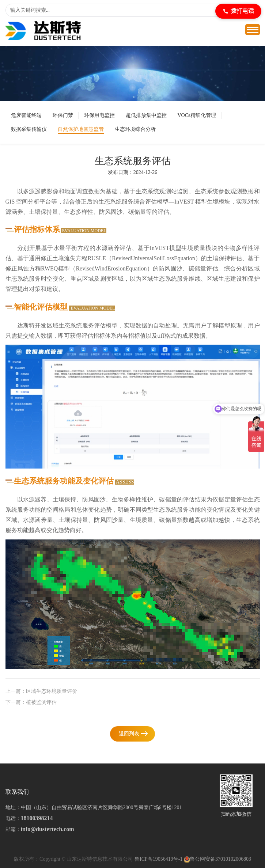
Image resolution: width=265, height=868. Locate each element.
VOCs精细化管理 (197, 115)
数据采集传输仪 (29, 129)
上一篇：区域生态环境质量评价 (41, 691)
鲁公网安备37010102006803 (220, 859)
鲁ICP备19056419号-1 (158, 859)
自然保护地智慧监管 (81, 129)
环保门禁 (63, 115)
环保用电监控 (99, 115)
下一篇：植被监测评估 (31, 702)
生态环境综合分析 (135, 129)
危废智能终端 (26, 115)
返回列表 (129, 734)
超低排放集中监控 (146, 115)
